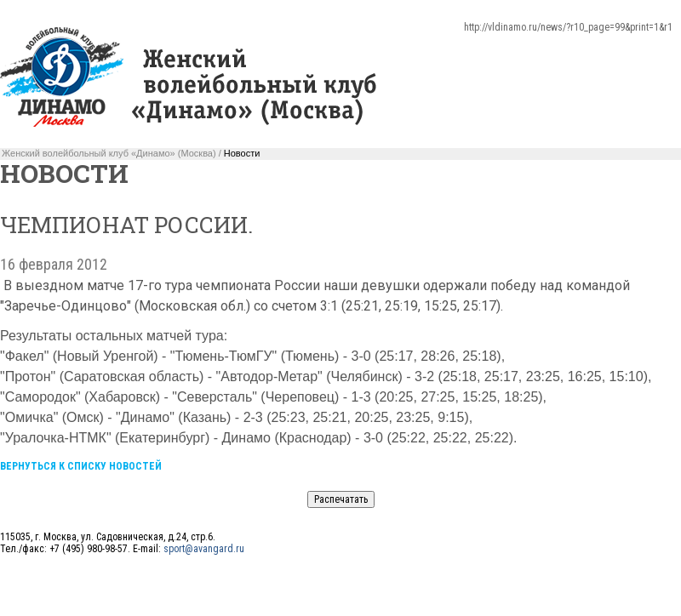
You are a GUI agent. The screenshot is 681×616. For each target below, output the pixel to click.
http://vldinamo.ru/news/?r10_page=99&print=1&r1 (568, 27)
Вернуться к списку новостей (81, 466)
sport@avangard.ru (204, 549)
